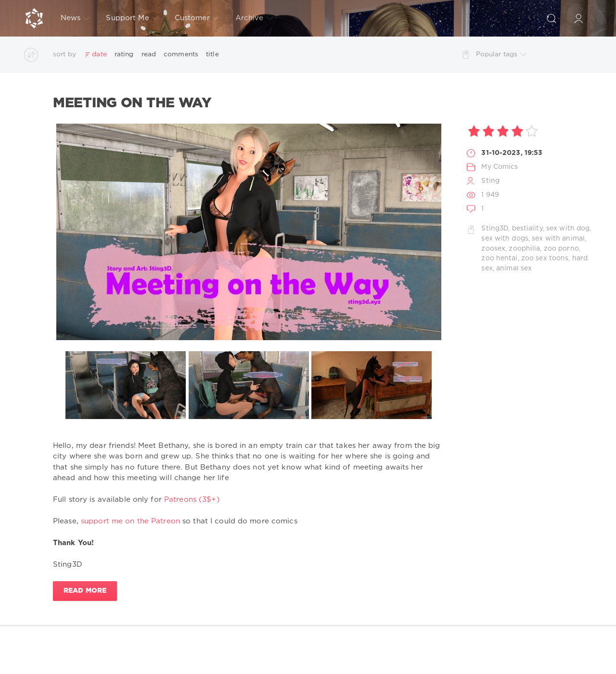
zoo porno (561, 249)
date (99, 54)
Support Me (132, 18)
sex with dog (568, 229)
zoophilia (524, 249)
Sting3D (495, 229)
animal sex (514, 268)
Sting (490, 181)
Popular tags (501, 55)
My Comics (500, 167)
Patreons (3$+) (192, 500)
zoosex (493, 249)
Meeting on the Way (132, 103)
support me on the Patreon (130, 521)
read (149, 54)
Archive (254, 18)
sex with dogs (505, 239)
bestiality (527, 229)
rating (124, 54)
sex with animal (558, 239)
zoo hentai (499, 258)
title (212, 54)
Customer (197, 18)
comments (181, 54)
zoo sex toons (545, 258)
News (75, 18)
